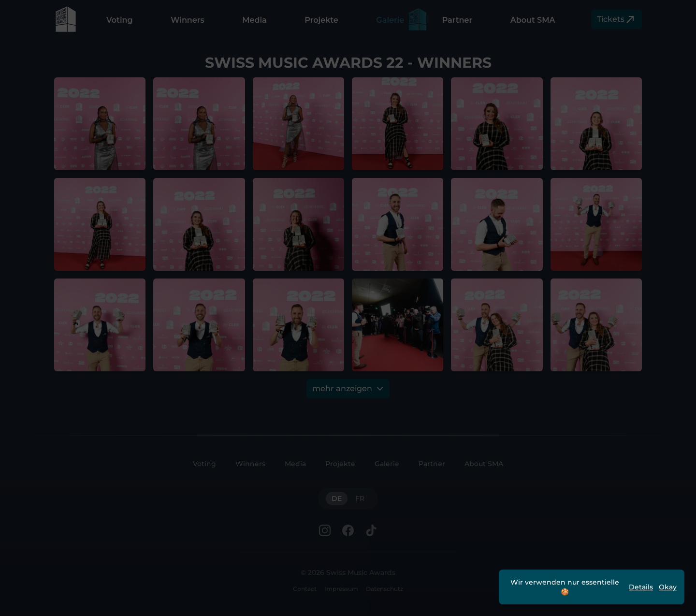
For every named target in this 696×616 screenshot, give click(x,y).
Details (641, 587)
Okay (668, 587)
